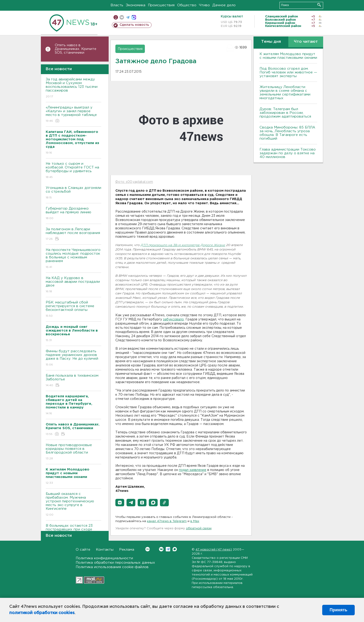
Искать (319, 5)
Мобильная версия (116, 17)
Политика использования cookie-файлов (112, 567)
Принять (338, 610)
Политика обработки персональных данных (115, 563)
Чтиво (204, 5)
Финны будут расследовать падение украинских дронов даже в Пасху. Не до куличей (73, 358)
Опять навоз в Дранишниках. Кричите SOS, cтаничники (76, 49)
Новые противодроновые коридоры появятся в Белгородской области (73, 452)
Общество (187, 5)
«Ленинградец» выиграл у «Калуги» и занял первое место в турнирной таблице (73, 114)
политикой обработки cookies (42, 613)
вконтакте (122, 17)
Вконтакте (148, 549)
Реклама (127, 550)
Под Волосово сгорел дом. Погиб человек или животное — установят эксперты (288, 72)
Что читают (306, 42)
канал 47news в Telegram (167, 521)
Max (175, 549)
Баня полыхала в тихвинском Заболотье (73, 381)
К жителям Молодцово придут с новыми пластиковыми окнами (288, 56)
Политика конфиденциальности (104, 558)
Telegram (168, 549)
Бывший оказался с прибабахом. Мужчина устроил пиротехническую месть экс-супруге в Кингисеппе (73, 505)
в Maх (195, 521)
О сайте (83, 550)
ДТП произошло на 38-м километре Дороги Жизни (183, 245)
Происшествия (161, 5)
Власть (117, 5)
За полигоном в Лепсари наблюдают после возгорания (73, 234)
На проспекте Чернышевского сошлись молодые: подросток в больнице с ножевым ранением (73, 259)
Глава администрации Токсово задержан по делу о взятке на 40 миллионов (288, 153)
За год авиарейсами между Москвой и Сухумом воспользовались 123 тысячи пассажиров (73, 88)
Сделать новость (134, 25)
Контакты (105, 550)
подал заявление (193, 470)
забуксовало (173, 319)
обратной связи (199, 528)
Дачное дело (224, 5)
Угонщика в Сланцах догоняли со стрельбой (73, 193)
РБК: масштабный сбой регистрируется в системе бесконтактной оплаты (73, 309)
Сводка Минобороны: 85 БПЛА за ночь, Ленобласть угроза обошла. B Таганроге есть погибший (287, 133)
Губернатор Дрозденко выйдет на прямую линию (73, 214)
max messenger (134, 17)
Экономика (136, 5)
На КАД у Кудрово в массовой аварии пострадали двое (73, 285)
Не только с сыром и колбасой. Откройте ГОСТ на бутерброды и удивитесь (73, 171)
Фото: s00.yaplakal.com (134, 182)
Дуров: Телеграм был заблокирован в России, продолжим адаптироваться (285, 113)
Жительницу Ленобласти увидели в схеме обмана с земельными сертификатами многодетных (285, 93)
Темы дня (271, 42)
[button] (120, 503)
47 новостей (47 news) (214, 550)
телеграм (128, 17)
